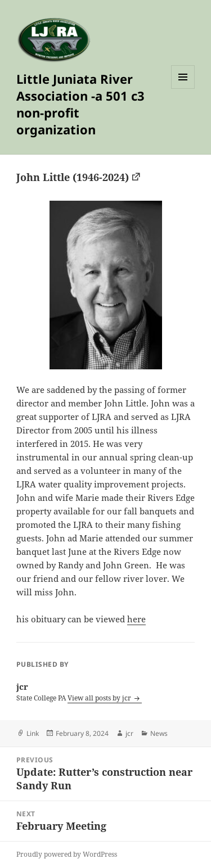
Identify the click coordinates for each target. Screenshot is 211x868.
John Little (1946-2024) (73, 177)
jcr (129, 733)
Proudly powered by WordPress (67, 854)
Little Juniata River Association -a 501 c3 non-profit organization (80, 104)
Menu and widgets (183, 89)
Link (33, 733)
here (136, 619)
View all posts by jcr (100, 698)
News (159, 733)
